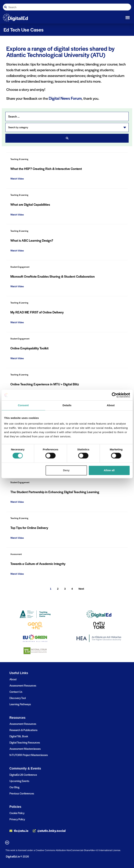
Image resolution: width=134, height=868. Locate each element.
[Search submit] (67, 138)
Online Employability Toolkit (29, 348)
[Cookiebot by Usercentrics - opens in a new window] (114, 395)
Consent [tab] (23, 405)
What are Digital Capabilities (30, 204)
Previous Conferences (22, 793)
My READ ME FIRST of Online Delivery (37, 312)
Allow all (109, 470)
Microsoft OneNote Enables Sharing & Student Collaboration (53, 276)
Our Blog (14, 787)
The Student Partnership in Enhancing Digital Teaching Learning (55, 492)
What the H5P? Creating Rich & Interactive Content (46, 169)
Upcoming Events (19, 781)
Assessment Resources (23, 685)
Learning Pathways (20, 704)
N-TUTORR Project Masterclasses (29, 755)
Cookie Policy (17, 813)
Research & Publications (23, 730)
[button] (128, 18)
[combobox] (67, 7)
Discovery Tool (18, 698)
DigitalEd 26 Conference (23, 775)
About (13, 679)
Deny (66, 470)
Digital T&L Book (19, 736)
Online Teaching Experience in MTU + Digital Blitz (45, 384)
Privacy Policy (17, 819)
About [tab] (111, 405)
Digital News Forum (65, 98)
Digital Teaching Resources (25, 742)
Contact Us (16, 692)
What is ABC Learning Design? (32, 240)
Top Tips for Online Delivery (29, 528)
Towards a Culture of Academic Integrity (38, 564)
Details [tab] (67, 405)
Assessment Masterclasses (25, 749)
